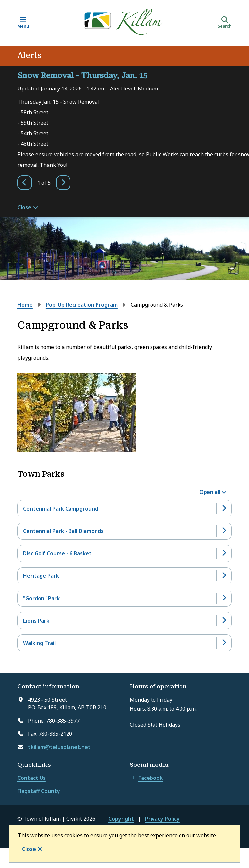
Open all (210, 492)
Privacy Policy (162, 819)
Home (25, 305)
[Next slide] (63, 183)
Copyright (121, 819)
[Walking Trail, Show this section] (124, 643)
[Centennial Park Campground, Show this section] (124, 509)
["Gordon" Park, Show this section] (124, 598)
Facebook (146, 778)
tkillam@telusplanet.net (59, 747)
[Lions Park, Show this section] (124, 621)
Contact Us (32, 778)
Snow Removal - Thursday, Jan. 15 (82, 76)
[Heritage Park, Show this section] (124, 576)
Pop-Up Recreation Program (82, 305)
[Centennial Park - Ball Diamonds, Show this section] (124, 531)
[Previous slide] (25, 183)
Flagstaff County (39, 791)
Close (29, 849)
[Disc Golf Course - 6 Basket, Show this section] (124, 553)
